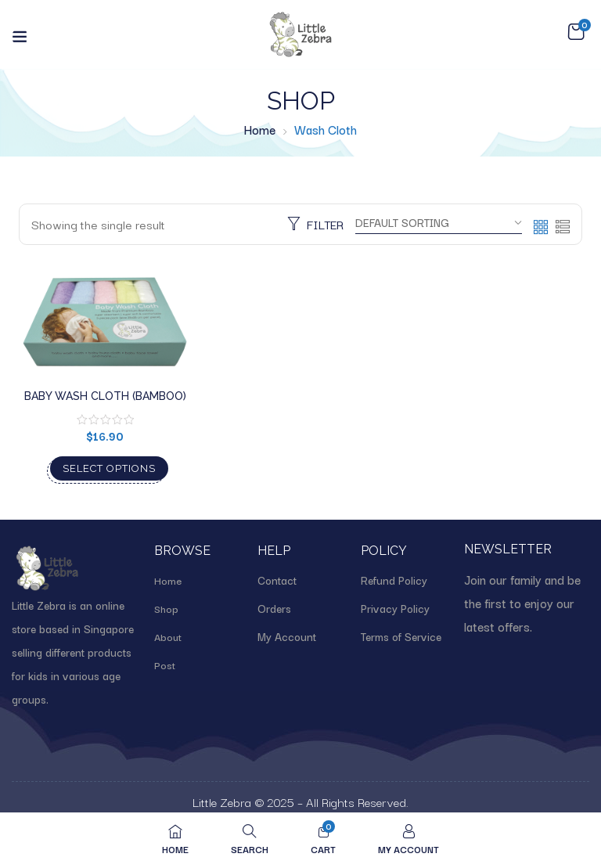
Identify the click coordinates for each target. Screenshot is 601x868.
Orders (274, 608)
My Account (287, 636)
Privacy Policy (395, 608)
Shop (166, 608)
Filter (315, 224)
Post (165, 665)
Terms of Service (401, 636)
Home (260, 129)
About (168, 636)
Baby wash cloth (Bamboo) (105, 396)
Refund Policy (394, 580)
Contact (277, 580)
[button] (576, 32)
